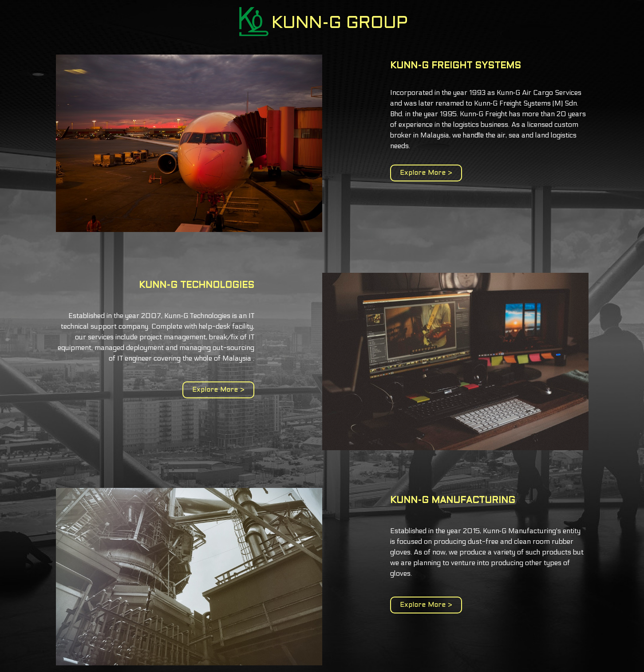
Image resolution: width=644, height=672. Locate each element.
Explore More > (426, 173)
